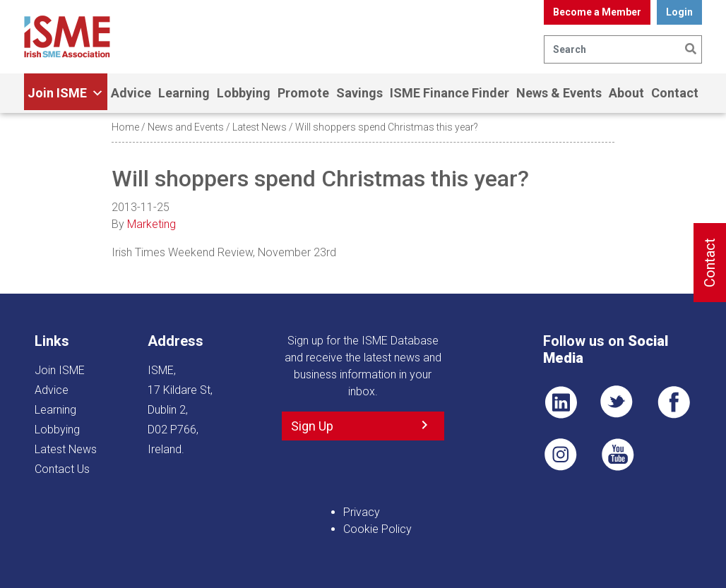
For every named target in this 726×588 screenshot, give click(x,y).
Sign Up (312, 426)
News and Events (186, 127)
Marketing (151, 224)
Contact (675, 93)
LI (561, 402)
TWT (617, 402)
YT (617, 455)
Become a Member (597, 12)
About (626, 93)
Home (125, 127)
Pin (561, 455)
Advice (131, 93)
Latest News (260, 127)
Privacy (362, 512)
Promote (303, 93)
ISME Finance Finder (450, 93)
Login (679, 12)
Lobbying (244, 93)
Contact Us (62, 469)
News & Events (559, 93)
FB (674, 402)
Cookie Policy (377, 529)
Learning (184, 93)
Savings (359, 93)
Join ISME (66, 93)
